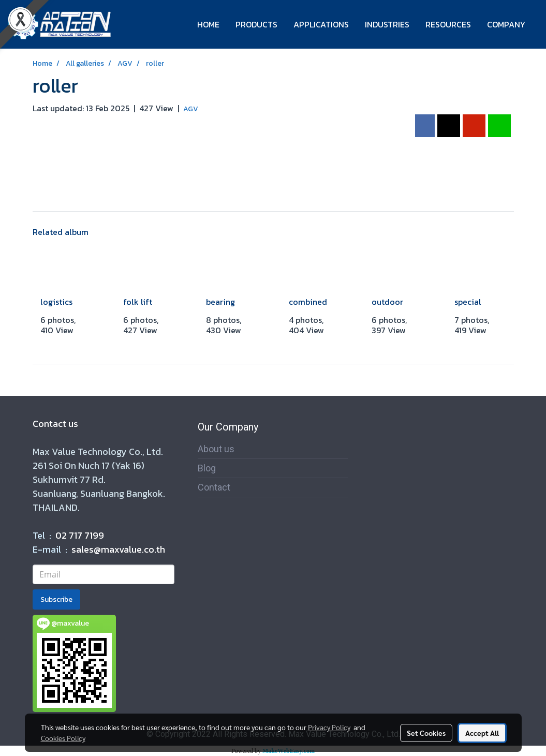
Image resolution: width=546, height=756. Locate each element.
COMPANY (506, 24)
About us (216, 449)
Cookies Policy (63, 738)
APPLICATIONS (321, 24)
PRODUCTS (256, 24)
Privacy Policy (329, 727)
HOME (208, 24)
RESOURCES (448, 24)
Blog (207, 468)
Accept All (482, 733)
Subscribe (56, 599)
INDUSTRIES (387, 24)
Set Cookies (426, 733)
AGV (191, 109)
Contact (214, 487)
